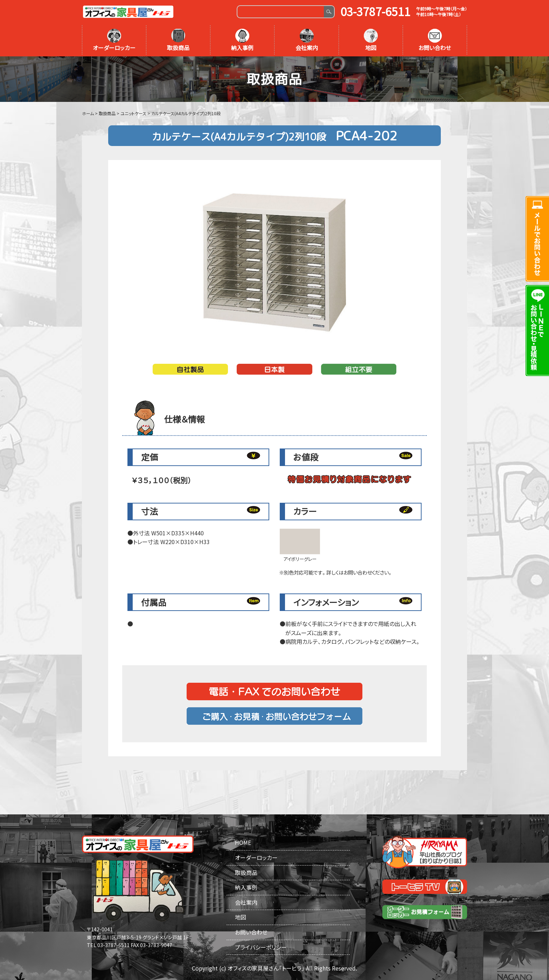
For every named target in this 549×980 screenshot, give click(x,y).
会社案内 (307, 40)
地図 (371, 40)
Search (329, 12)
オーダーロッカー (114, 40)
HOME (243, 842)
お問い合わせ (435, 40)
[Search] (281, 12)
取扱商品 (178, 40)
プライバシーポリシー (261, 947)
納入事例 (242, 40)
